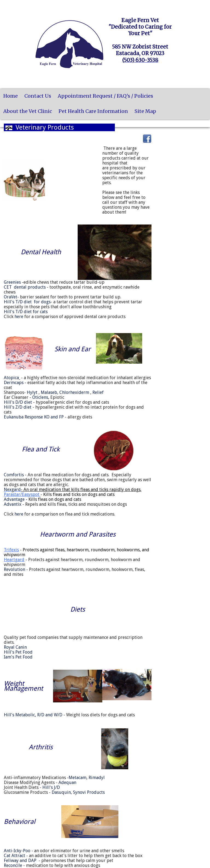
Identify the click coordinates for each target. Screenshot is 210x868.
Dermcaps (14, 383)
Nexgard (12, 490)
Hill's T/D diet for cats (26, 312)
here (19, 317)
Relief (98, 392)
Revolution (14, 569)
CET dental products (25, 287)
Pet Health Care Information (93, 111)
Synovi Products (89, 792)
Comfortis (14, 475)
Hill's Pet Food (18, 652)
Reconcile (13, 865)
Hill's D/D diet (18, 402)
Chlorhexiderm (74, 392)
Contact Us (38, 96)
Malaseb (49, 392)
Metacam (78, 778)
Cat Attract (14, 856)
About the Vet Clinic (28, 111)
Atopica (12, 378)
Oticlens (40, 397)
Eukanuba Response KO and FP (34, 417)
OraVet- (11, 297)
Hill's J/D (51, 787)
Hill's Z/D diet (18, 407)
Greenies (12, 282)
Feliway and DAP (20, 860)
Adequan (67, 782)
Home (11, 96)
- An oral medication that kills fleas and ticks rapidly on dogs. (81, 490)
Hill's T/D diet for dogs (27, 302)
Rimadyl (97, 778)
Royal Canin (15, 647)
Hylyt (32, 392)
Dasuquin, (62, 792)
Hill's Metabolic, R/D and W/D (33, 715)
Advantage (43, 499)
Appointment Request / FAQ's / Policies (105, 96)
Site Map (145, 111)
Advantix (13, 504)
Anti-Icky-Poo (17, 851)
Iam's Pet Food (18, 657)
